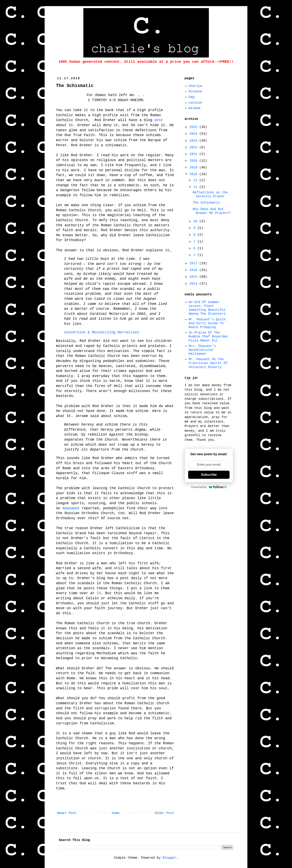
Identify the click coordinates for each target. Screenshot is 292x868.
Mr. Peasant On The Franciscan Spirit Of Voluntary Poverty (208, 363)
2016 (194, 270)
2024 (194, 134)
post (159, 120)
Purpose (195, 92)
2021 (194, 154)
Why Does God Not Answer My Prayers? (212, 211)
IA (99, 593)
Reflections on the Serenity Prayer (210, 195)
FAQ (192, 97)
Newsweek (71, 508)
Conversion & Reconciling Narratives (102, 332)
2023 (194, 141)
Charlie (195, 86)
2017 (194, 263)
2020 (194, 161)
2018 (194, 174)
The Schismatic (206, 203)
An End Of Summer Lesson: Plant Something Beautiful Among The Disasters (207, 308)
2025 (194, 127)
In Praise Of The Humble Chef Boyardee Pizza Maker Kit (208, 337)
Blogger (169, 858)
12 (196, 180)
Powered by (209, 487)
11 (196, 187)
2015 (194, 277)
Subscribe (209, 475)
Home (116, 813)
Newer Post (67, 813)
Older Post (164, 813)
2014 (194, 284)
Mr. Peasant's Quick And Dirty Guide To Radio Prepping (207, 323)
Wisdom (194, 108)
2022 (194, 147)
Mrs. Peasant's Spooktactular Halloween (202, 350)
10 (196, 221)
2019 (194, 168)
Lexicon (195, 103)
